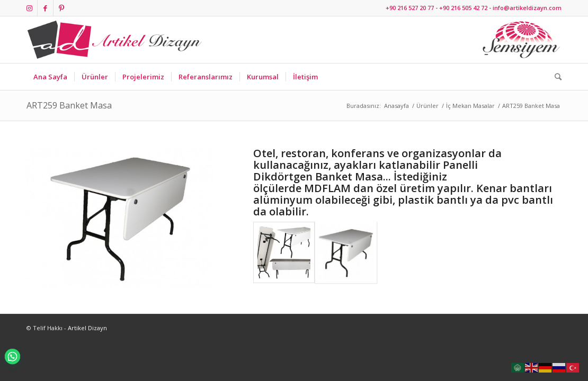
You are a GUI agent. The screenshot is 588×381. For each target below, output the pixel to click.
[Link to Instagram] (29, 8)
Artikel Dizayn (87, 328)
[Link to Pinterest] (61, 8)
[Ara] (555, 77)
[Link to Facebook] (45, 8)
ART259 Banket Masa (69, 105)
